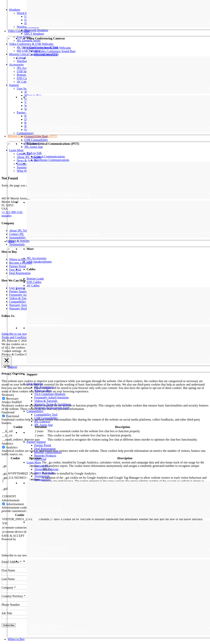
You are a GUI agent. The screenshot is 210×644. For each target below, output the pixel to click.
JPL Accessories (37, 258)
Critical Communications (50, 156)
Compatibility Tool (46, 415)
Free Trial (40, 459)
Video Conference (19, 31)
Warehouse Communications (52, 160)
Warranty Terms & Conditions (53, 404)
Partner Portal (43, 445)
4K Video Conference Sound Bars (55, 51)
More (11, 241)
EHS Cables (34, 282)
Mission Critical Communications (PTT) (32, 136)
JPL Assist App (43, 425)
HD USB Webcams (46, 55)
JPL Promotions (44, 387)
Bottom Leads (35, 279)
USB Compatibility (46, 418)
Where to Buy (43, 391)
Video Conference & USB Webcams (49, 48)
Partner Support (36, 442)
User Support (35, 384)
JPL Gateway (42, 421)
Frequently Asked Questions (51, 397)
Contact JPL (42, 466)
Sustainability (43, 480)
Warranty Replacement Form (52, 408)
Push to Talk (34, 153)
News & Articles (44, 473)
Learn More (34, 462)
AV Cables (33, 285)
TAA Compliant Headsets (50, 394)
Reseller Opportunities (48, 452)
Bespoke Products (45, 456)
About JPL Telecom (46, 469)
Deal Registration (45, 449)
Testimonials (42, 476)
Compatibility (35, 411)
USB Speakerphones (39, 262)
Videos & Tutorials (46, 401)
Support (12, 367)
